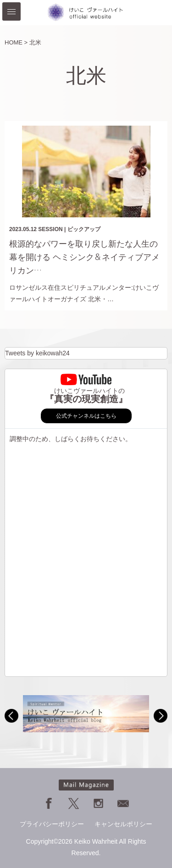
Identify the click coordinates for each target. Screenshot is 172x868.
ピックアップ (84, 229)
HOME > (16, 42)
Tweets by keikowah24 (37, 353)
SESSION (50, 229)
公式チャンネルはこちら (86, 416)
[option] (86, 714)
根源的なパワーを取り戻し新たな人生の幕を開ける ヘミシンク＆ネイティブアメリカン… (84, 257)
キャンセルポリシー (123, 824)
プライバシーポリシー (52, 824)
